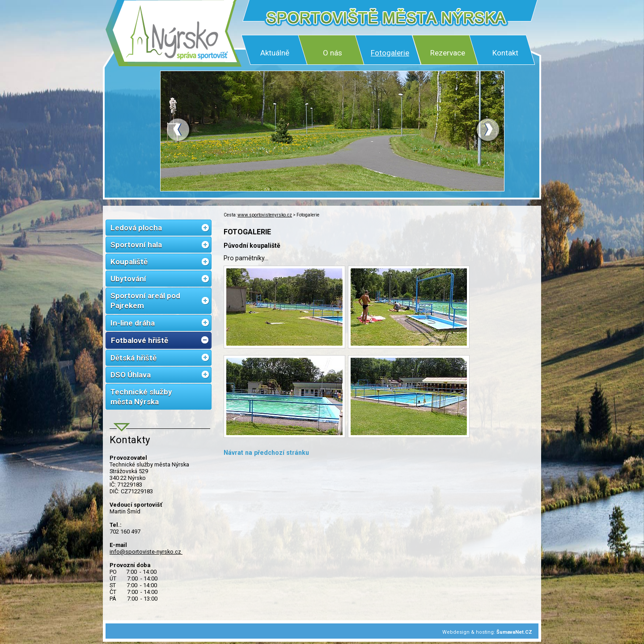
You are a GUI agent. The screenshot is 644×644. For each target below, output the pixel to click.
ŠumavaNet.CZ (514, 632)
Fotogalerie (390, 53)
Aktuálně (275, 53)
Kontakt (505, 53)
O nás (333, 53)
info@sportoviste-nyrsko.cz (146, 552)
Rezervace (448, 53)
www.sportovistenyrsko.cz (265, 215)
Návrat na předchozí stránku (266, 453)
